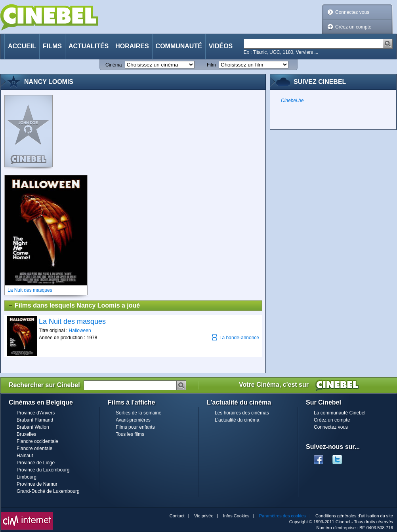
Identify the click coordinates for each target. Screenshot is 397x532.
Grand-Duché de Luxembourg (48, 491)
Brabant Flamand (35, 420)
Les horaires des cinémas (242, 413)
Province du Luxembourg (43, 470)
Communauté (179, 46)
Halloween (80, 331)
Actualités (89, 46)
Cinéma (114, 65)
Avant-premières (133, 420)
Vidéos (221, 46)
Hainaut (25, 456)
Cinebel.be (292, 101)
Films (52, 46)
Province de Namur (37, 484)
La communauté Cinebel (340, 413)
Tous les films (130, 434)
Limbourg (27, 477)
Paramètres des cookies (282, 516)
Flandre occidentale (37, 441)
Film (211, 65)
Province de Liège (36, 463)
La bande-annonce (235, 337)
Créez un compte (353, 27)
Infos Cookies (236, 516)
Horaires (132, 46)
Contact (177, 516)
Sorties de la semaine (138, 413)
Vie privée (204, 516)
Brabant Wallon (33, 427)
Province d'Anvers (36, 413)
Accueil (22, 46)
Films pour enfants (135, 427)
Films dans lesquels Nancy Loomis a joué (74, 306)
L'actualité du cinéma (237, 420)
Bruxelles (26, 434)
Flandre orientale (34, 448)
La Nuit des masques (72, 321)
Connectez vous (352, 12)
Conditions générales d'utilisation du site (354, 516)
